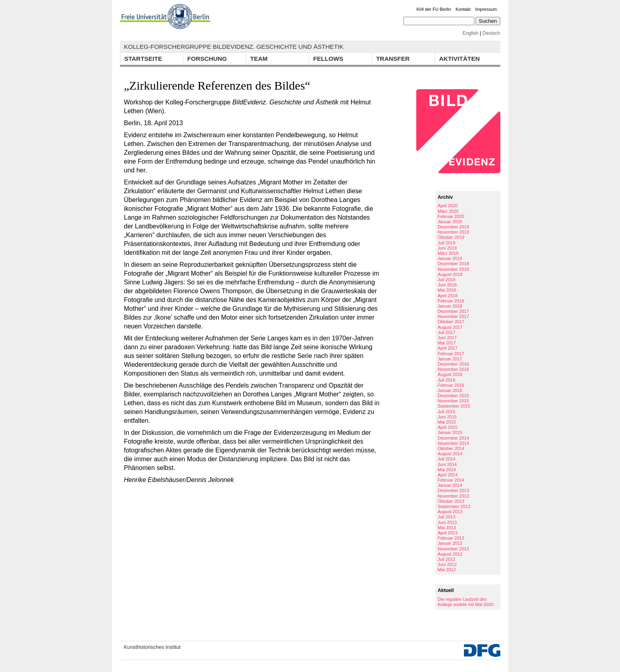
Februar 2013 (451, 538)
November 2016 (453, 369)
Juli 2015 (447, 412)
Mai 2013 (447, 528)
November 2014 (453, 443)
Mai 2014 (447, 470)
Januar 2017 (450, 359)
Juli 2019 (447, 243)
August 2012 (450, 554)
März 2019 (448, 253)
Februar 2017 (451, 354)
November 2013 (453, 496)
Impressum (486, 9)
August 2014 (450, 454)
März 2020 (448, 211)
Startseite (143, 59)
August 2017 (450, 327)
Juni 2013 (447, 522)
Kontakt (463, 9)
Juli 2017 (447, 332)
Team (259, 59)
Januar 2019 (450, 258)
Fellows (328, 59)
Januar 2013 (450, 543)
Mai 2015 (447, 422)
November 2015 (453, 401)
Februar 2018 (451, 301)
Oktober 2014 (451, 448)
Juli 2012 (447, 559)
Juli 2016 (447, 380)
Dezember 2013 (453, 490)
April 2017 (448, 348)
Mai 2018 (447, 290)
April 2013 (448, 533)
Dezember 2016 (453, 364)
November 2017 (453, 316)
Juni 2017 (447, 338)
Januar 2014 (450, 485)
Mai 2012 (447, 570)
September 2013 (454, 506)
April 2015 (448, 427)
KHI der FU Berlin (433, 9)
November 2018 (453, 269)
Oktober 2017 (451, 322)
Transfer (393, 59)
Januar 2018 (450, 306)
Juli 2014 (447, 459)
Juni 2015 (447, 417)
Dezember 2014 (453, 438)
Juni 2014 (447, 464)
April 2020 (448, 206)
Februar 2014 (451, 480)
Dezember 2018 (453, 264)
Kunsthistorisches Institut (152, 647)
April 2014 (448, 475)
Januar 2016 (450, 390)
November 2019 (453, 232)
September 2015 (454, 406)
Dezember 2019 (453, 227)
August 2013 (450, 512)
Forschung (207, 59)
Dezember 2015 (453, 396)
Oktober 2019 (451, 237)
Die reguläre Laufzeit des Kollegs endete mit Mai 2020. (466, 602)
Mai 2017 (447, 343)
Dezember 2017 (453, 311)
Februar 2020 (451, 216)
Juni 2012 (447, 564)
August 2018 (450, 274)
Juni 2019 (447, 248)
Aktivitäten (459, 59)
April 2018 (448, 296)
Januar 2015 (450, 432)
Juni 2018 (447, 285)
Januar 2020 (450, 222)
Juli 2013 (447, 517)
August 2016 (450, 374)
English (471, 33)
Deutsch (491, 33)
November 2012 (453, 549)
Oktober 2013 (451, 501)
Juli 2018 (447, 280)
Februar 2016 (451, 385)
